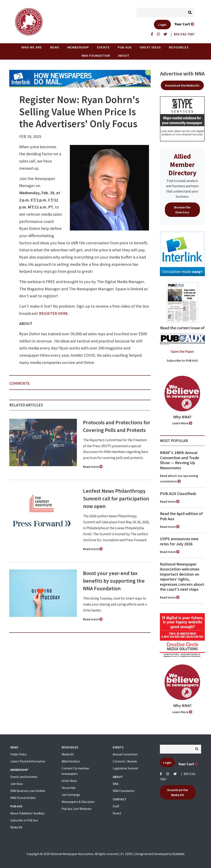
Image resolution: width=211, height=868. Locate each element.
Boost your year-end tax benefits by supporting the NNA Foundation (114, 581)
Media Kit (16, 827)
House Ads (69, 788)
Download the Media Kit (182, 85)
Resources (179, 47)
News (55, 47)
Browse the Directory (182, 210)
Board (117, 813)
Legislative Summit (125, 768)
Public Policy (18, 754)
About (124, 55)
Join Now (16, 784)
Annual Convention (125, 754)
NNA (116, 784)
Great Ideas (150, 47)
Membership (78, 47)
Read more (93, 467)
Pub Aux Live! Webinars (77, 809)
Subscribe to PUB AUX (182, 360)
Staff (116, 806)
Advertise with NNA (182, 74)
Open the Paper (182, 352)
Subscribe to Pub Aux (24, 820)
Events (103, 47)
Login (162, 25)
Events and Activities (24, 777)
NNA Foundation (96, 55)
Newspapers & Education (78, 802)
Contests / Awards (125, 761)
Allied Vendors (71, 761)
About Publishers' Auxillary (27, 813)
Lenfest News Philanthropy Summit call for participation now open (116, 499)
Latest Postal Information (28, 761)
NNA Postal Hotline (23, 798)
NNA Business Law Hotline (28, 791)
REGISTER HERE (53, 313)
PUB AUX (125, 47)
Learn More (182, 423)
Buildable (179, 854)
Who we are (32, 47)
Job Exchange (71, 795)
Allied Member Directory (182, 165)
